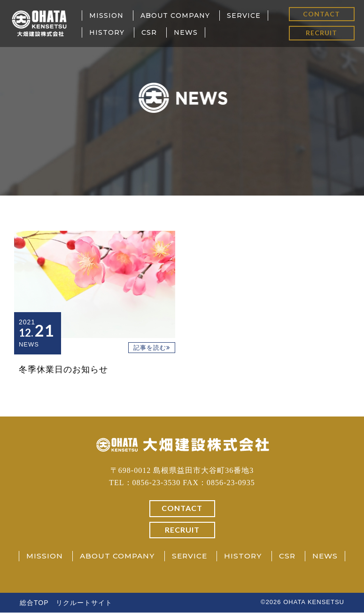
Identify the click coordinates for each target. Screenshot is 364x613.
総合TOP (34, 603)
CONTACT (321, 14)
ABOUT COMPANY (175, 16)
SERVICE (244, 16)
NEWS (186, 32)
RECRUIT (321, 33)
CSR (149, 32)
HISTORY (107, 32)
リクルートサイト (84, 603)
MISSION (106, 16)
